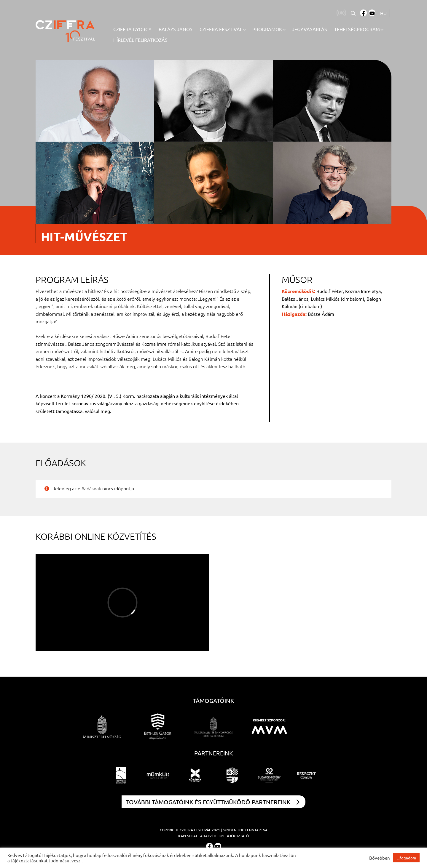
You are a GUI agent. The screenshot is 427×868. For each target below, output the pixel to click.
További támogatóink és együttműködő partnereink (213, 802)
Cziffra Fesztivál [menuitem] (221, 29)
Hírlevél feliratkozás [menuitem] (140, 40)
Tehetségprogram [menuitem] (357, 29)
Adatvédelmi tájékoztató (224, 836)
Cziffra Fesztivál (195, 830)
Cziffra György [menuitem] (132, 29)
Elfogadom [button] (406, 858)
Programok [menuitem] (267, 29)
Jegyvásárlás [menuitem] (310, 29)
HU (383, 13)
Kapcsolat (188, 836)
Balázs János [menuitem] (176, 29)
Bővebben (380, 858)
